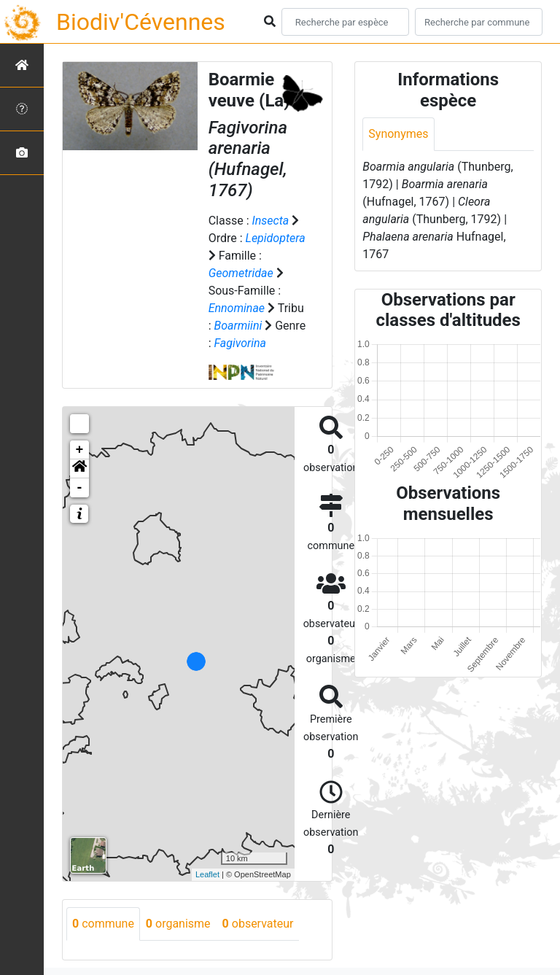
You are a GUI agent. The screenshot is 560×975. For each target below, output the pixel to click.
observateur (258, 924)
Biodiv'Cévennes (141, 22)
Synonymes (398, 134)
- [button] (80, 488)
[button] (79, 469)
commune (103, 924)
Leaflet (207, 874)
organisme (178, 924)
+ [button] (80, 450)
